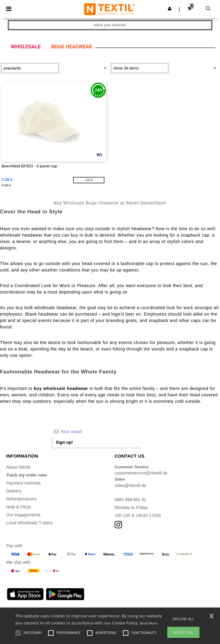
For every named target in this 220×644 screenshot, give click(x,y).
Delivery (14, 491)
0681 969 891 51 (131, 500)
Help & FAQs (19, 507)
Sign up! (64, 442)
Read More (149, 623)
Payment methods (23, 483)
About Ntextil (18, 467)
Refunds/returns (21, 499)
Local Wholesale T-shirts (29, 523)
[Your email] (96, 432)
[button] (170, 9)
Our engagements (23, 515)
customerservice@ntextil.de (141, 473)
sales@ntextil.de (130, 485)
